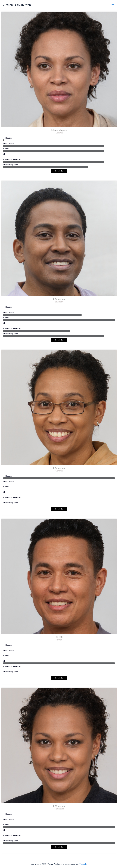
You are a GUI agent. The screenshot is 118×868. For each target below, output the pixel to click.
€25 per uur (59, 299)
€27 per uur (59, 806)
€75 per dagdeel (59, 130)
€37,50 (59, 637)
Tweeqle (83, 864)
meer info (59, 171)
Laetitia (59, 133)
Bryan (59, 640)
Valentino (59, 302)
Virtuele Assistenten (17, 5)
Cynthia (59, 471)
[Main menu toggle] (113, 5)
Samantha (59, 809)
